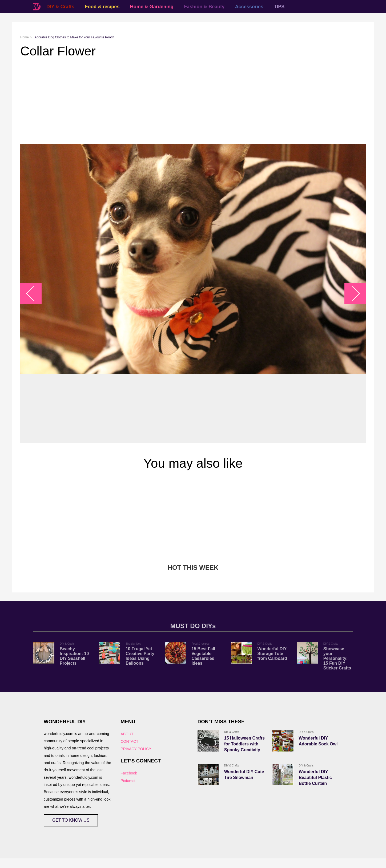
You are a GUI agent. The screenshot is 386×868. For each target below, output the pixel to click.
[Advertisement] (180, 101)
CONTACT (129, 741)
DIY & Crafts (60, 7)
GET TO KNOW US (71, 820)
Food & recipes (102, 7)
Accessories (249, 7)
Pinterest (128, 781)
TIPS (279, 7)
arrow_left (34, 294)
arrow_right (353, 294)
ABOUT (127, 734)
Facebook (129, 773)
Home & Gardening (152, 7)
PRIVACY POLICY (136, 749)
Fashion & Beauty (204, 7)
